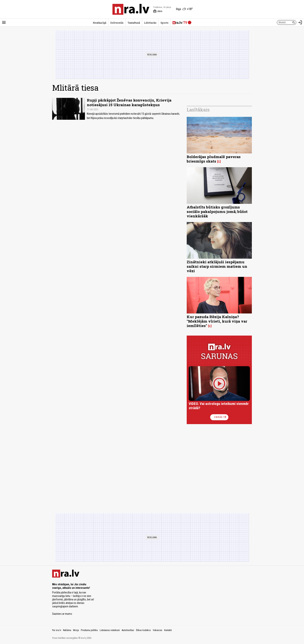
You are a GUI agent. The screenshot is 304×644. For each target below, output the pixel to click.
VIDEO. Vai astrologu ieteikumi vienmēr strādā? (219, 406)
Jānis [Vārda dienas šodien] (158, 11)
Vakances (158, 630)
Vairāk (221, 417)
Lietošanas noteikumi (110, 630)
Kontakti (168, 630)
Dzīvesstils (117, 23)
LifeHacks (150, 23)
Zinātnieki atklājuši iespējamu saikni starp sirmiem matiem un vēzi (217, 266)
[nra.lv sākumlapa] (131, 9)
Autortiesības (128, 630)
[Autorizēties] (300, 22)
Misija (76, 630)
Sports (165, 23)
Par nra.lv (57, 630)
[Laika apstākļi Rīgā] (184, 9)
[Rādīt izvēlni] (4, 22)
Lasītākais (198, 110)
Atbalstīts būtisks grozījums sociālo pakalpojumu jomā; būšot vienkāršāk (217, 211)
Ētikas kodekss (143, 630)
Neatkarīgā (100, 23)
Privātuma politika (89, 630)
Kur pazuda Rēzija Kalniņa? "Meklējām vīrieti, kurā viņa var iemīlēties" (217, 321)
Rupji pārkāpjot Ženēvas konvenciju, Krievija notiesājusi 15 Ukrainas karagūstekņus (129, 102)
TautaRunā (134, 23)
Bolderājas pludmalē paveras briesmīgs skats (214, 159)
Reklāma (67, 630)
